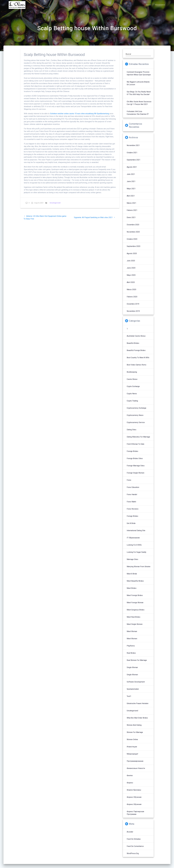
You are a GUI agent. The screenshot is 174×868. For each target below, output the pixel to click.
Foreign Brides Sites (135, 461)
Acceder (130, 834)
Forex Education (133, 490)
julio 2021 (131, 177)
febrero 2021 (132, 213)
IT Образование (133, 540)
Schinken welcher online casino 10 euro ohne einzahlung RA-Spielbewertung (80, 116)
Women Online (132, 742)
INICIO (149, 5)
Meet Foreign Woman (135, 605)
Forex (129, 482)
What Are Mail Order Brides (137, 720)
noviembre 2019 (133, 313)
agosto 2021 (132, 169)
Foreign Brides (132, 454)
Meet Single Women (135, 627)
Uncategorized (55, 205)
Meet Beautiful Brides (135, 583)
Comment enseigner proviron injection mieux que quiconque (139, 76)
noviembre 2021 (133, 148)
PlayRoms (131, 648)
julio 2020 (131, 263)
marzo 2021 (131, 205)
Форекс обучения (134, 807)
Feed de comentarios (135, 849)
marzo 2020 (131, 292)
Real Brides (131, 655)
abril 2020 (131, 285)
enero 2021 (131, 220)
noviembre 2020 (133, 234)
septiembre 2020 (133, 249)
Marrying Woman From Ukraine (139, 569)
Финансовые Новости (136, 771)
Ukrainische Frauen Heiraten (138, 706)
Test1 (129, 699)
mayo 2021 (131, 191)
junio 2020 (131, 270)
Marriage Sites (132, 562)
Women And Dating (134, 727)
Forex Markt (131, 504)
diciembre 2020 (133, 227)
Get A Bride (131, 526)
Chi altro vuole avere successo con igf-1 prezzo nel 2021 (139, 105)
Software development (136, 684)
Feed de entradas (134, 841)
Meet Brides (132, 590)
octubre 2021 (132, 155)
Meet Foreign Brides (135, 598)
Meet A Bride (132, 576)
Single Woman (132, 670)
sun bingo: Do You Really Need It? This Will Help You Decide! (139, 95)
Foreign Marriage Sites (136, 468)
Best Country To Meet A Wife (138, 360)
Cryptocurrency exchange (136, 410)
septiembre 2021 (133, 162)
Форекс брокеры (134, 792)
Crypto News (132, 396)
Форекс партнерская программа (135, 815)
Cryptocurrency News (135, 418)
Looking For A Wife (134, 547)
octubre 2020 (132, 241)
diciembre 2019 (133, 306)
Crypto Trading (132, 403)
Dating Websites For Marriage (138, 439)
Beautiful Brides (133, 345)
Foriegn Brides (132, 518)
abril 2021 (131, 198)
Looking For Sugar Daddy (136, 554)
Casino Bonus (132, 382)
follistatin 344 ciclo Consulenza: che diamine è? (138, 115)
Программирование (135, 763)
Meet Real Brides (133, 619)
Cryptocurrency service (136, 425)
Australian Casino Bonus (136, 338)
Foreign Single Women (135, 475)
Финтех (130, 778)
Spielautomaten (133, 691)
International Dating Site (136, 533)
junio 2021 (131, 184)
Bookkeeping (132, 374)
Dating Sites (131, 432)
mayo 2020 (131, 277)
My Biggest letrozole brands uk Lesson (138, 86)
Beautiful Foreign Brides (136, 353)
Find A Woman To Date (135, 446)
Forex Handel (132, 497)
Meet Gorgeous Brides (136, 612)
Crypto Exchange (133, 389)
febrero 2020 (132, 299)
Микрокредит (132, 756)
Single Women (132, 677)
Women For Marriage (135, 735)
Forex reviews (133, 511)
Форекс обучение (134, 799)
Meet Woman (132, 634)
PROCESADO (160, 5)
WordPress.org (133, 856)
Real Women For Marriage (137, 663)
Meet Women (132, 641)
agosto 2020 (132, 256)
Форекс (130, 785)
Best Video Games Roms (136, 367)
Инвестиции (132, 749)
